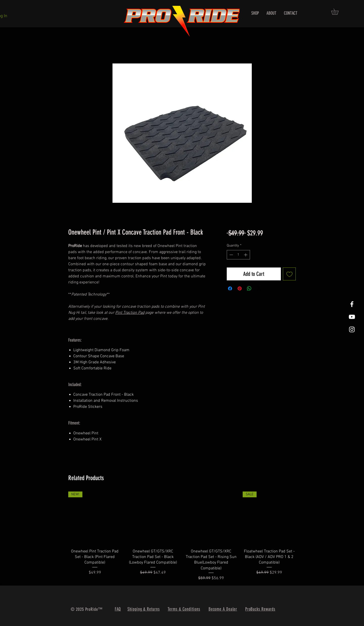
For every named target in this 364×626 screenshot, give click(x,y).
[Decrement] (231, 255)
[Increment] (246, 255)
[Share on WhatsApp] (249, 288)
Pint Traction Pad (130, 313)
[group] (182, 536)
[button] (338, 12)
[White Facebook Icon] (352, 304)
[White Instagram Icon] (352, 329)
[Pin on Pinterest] (240, 288)
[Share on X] (259, 288)
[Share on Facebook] (230, 288)
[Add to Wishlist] (289, 274)
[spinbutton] (238, 255)
